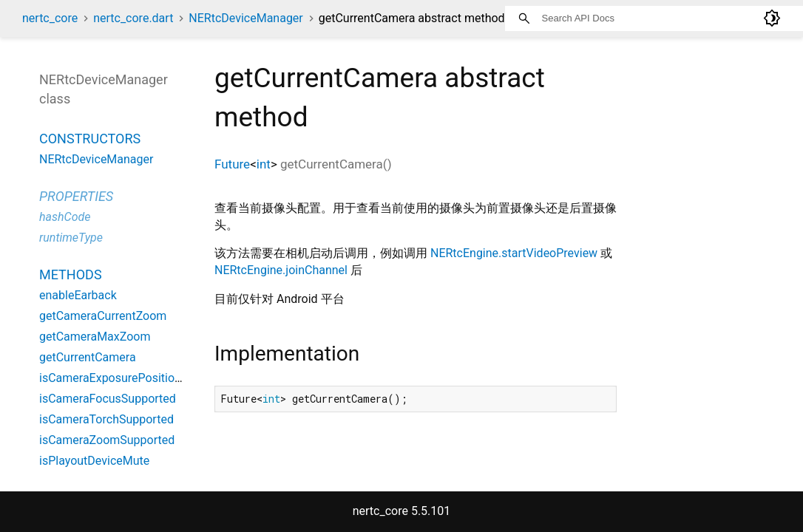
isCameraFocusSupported (108, 399)
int (264, 164)
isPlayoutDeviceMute (94, 461)
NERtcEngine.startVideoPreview (514, 253)
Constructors (90, 139)
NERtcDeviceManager (245, 18)
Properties (76, 196)
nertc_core (50, 18)
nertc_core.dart (133, 18)
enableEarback (78, 295)
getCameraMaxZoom (95, 337)
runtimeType (71, 238)
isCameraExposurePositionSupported (138, 378)
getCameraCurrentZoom (103, 316)
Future (232, 164)
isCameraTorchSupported (106, 419)
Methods (71, 274)
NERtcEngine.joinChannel (281, 270)
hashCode (65, 217)
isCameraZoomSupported (107, 440)
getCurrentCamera (88, 357)
